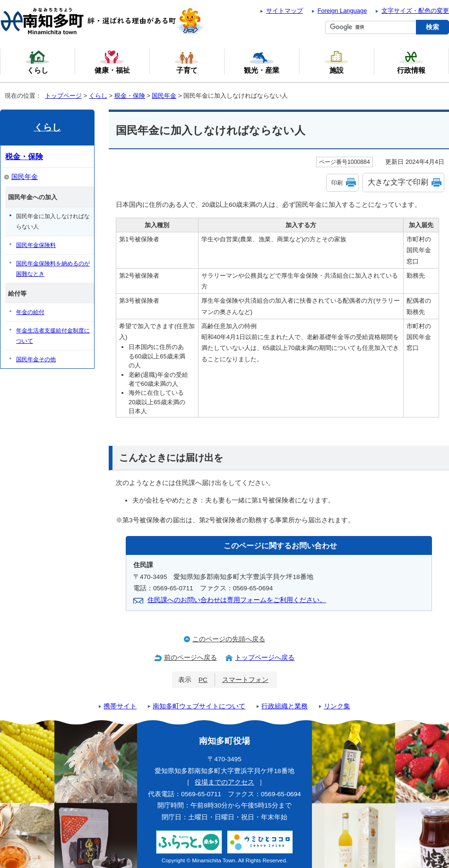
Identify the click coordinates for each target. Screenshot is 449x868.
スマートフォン (245, 680)
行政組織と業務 (285, 706)
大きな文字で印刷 (398, 182)
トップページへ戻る (265, 658)
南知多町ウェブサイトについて (199, 706)
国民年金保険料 (36, 245)
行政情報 (411, 62)
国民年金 (164, 96)
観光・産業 (262, 62)
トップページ (63, 96)
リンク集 (337, 706)
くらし (98, 96)
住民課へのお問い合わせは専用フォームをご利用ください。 (237, 600)
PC (203, 680)
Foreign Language (342, 11)
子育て (187, 62)
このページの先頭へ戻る (229, 639)
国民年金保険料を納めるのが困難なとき (53, 269)
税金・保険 (130, 96)
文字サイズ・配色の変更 (415, 11)
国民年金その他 (36, 359)
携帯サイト (120, 706)
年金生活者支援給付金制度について (53, 336)
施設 (337, 62)
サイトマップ (285, 11)
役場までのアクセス (224, 782)
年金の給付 (30, 312)
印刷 (337, 183)
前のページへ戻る (190, 658)
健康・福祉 (112, 62)
